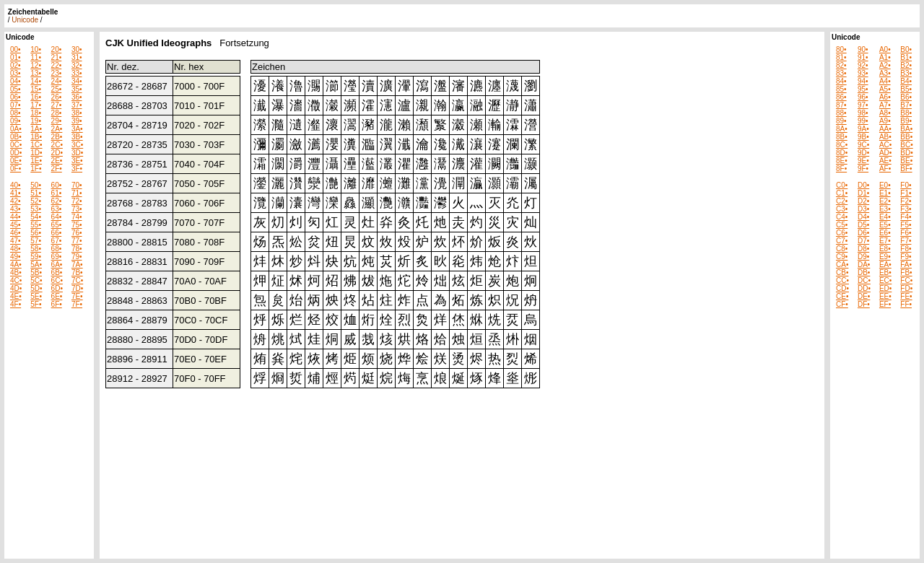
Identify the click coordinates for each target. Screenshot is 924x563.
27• (57, 105)
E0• (885, 185)
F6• (906, 233)
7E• (77, 296)
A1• (885, 57)
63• (57, 209)
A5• (885, 89)
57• (36, 241)
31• (77, 57)
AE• (885, 161)
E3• (885, 209)
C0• (842, 185)
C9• (842, 257)
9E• (863, 161)
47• (16, 241)
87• (841, 105)
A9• (885, 121)
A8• (885, 113)
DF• (864, 304)
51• (36, 193)
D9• (863, 257)
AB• (885, 137)
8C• (842, 145)
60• (57, 185)
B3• (906, 73)
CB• (842, 272)
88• (841, 113)
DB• (864, 272)
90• (863, 49)
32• (77, 65)
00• (16, 49)
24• (57, 81)
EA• (885, 265)
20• (57, 49)
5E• (36, 296)
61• (57, 193)
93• (863, 73)
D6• (863, 233)
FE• (906, 296)
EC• (885, 280)
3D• (77, 153)
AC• (885, 145)
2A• (57, 129)
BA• (906, 129)
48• (16, 249)
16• (36, 97)
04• (16, 81)
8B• (842, 137)
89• (841, 121)
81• (841, 57)
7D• (77, 288)
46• (16, 233)
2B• (57, 137)
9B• (863, 137)
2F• (57, 169)
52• (36, 201)
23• (57, 73)
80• (841, 49)
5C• (36, 280)
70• (77, 185)
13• (36, 73)
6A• (57, 265)
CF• (842, 304)
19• (36, 121)
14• (36, 81)
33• (77, 73)
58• (36, 249)
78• (77, 249)
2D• (57, 153)
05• (16, 89)
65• (57, 225)
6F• (57, 304)
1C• (36, 145)
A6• (885, 97)
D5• (863, 225)
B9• (906, 121)
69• (57, 257)
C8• (842, 249)
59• (36, 257)
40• (16, 185)
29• (57, 121)
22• (57, 65)
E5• (885, 225)
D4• (863, 217)
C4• (842, 217)
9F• (863, 169)
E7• (885, 241)
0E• (16, 161)
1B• (36, 137)
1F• (36, 169)
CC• (842, 280)
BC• (906, 145)
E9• (885, 257)
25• (57, 89)
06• (16, 97)
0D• (16, 153)
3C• (77, 145)
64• (57, 217)
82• (841, 65)
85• (841, 89)
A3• (885, 73)
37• (77, 105)
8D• (842, 153)
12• (36, 65)
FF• (906, 304)
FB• (906, 272)
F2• (906, 201)
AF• (885, 169)
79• (77, 257)
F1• (906, 193)
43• (16, 209)
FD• (906, 288)
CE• (842, 296)
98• (863, 113)
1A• (36, 129)
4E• (16, 296)
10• (36, 49)
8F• (841, 169)
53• (36, 209)
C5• (842, 225)
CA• (842, 265)
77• (77, 241)
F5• (906, 225)
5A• (36, 265)
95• (863, 89)
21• (57, 57)
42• (16, 201)
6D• (57, 288)
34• (77, 81)
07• (16, 105)
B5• (906, 89)
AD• (885, 153)
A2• (885, 65)
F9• (906, 257)
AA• (885, 129)
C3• (842, 209)
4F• (16, 304)
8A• (842, 129)
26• (57, 97)
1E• (36, 161)
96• (863, 97)
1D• (36, 153)
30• (77, 49)
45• (16, 225)
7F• (77, 304)
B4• (906, 81)
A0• (885, 49)
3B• (77, 137)
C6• (842, 233)
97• (863, 105)
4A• (16, 265)
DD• (864, 288)
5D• (36, 288)
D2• (863, 201)
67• (57, 241)
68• (57, 249)
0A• (16, 129)
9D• (863, 153)
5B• (36, 272)
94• (863, 81)
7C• (77, 280)
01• (16, 57)
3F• (77, 169)
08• (16, 113)
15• (36, 89)
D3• (863, 209)
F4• (906, 217)
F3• (906, 209)
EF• (885, 304)
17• (36, 105)
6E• (57, 296)
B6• (906, 97)
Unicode (25, 20)
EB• (885, 272)
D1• (863, 193)
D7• (863, 241)
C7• (842, 241)
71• (77, 193)
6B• (57, 272)
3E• (77, 161)
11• (36, 57)
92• (863, 65)
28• (57, 113)
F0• (906, 185)
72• (77, 201)
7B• (77, 272)
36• (77, 97)
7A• (77, 265)
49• (16, 257)
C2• (842, 201)
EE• (885, 296)
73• (77, 209)
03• (16, 73)
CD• (842, 288)
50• (36, 185)
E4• (885, 217)
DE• (864, 296)
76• (77, 233)
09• (16, 121)
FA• (906, 265)
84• (841, 81)
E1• (885, 193)
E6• (885, 233)
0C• (16, 145)
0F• (16, 169)
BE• (906, 161)
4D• (16, 288)
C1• (842, 193)
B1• (906, 57)
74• (77, 217)
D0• (863, 185)
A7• (885, 105)
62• (57, 201)
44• (16, 217)
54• (36, 217)
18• (36, 113)
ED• (885, 288)
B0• (906, 49)
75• (77, 225)
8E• (842, 161)
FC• (906, 280)
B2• (906, 65)
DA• (864, 265)
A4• (885, 81)
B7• (906, 105)
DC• (864, 280)
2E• (57, 161)
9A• (863, 129)
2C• (57, 145)
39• (77, 121)
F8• (906, 249)
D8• (863, 249)
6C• (57, 280)
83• (841, 73)
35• (77, 89)
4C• (16, 280)
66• (57, 233)
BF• (906, 169)
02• (16, 65)
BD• (906, 153)
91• (863, 57)
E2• (885, 201)
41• (16, 193)
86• (841, 97)
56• (36, 233)
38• (77, 113)
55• (36, 225)
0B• (16, 137)
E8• (885, 249)
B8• (906, 113)
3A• (77, 129)
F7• (906, 241)
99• (863, 121)
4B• (16, 272)
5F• (36, 304)
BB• (906, 137)
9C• (863, 145)
